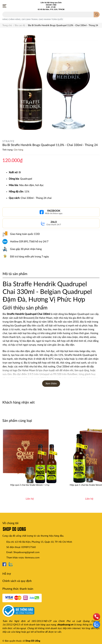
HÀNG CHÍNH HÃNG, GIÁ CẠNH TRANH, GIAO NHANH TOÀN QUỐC (33, 19)
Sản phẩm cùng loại (17, 421)
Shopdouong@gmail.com (26, 552)
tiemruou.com (32, 558)
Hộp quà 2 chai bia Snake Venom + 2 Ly (30, 485)
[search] (97, 14)
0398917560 (29, 547)
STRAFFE (8, 141)
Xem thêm (51, 384)
